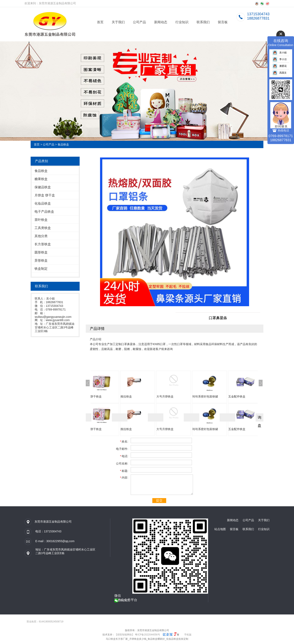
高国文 (280, 73)
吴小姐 (280, 53)
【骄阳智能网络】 (125, 635)
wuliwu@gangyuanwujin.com (53, 317)
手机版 (188, 635)
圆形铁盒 (41, 252)
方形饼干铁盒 (103, 396)
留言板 (223, 22)
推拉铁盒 (136, 396)
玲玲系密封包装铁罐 (215, 396)
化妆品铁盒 (43, 203)
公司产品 (139, 22)
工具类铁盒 (43, 228)
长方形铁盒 (43, 244)
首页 (100, 22)
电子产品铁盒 (44, 212)
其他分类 (41, 236)
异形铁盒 (41, 260)
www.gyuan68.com (58, 320)
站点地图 (220, 529)
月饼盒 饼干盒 (45, 195)
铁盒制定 (41, 269)
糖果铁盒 (41, 179)
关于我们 (118, 22)
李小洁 (280, 59)
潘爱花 (280, 66)
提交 (159, 500)
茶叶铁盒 (41, 220)
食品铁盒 (63, 144)
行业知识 (182, 22)
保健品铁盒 (43, 187)
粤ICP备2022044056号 (148, 635)
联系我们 (203, 22)
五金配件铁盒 (247, 396)
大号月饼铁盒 (175, 396)
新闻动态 (161, 22)
